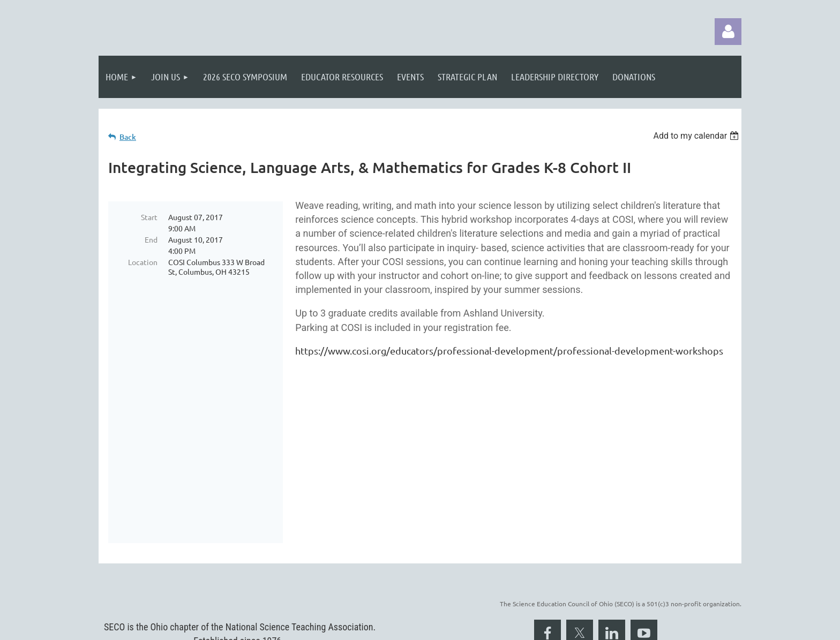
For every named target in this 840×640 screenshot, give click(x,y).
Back (128, 137)
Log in (728, 32)
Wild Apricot (614, 626)
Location (143, 262)
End (151, 239)
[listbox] (697, 136)
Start (149, 217)
